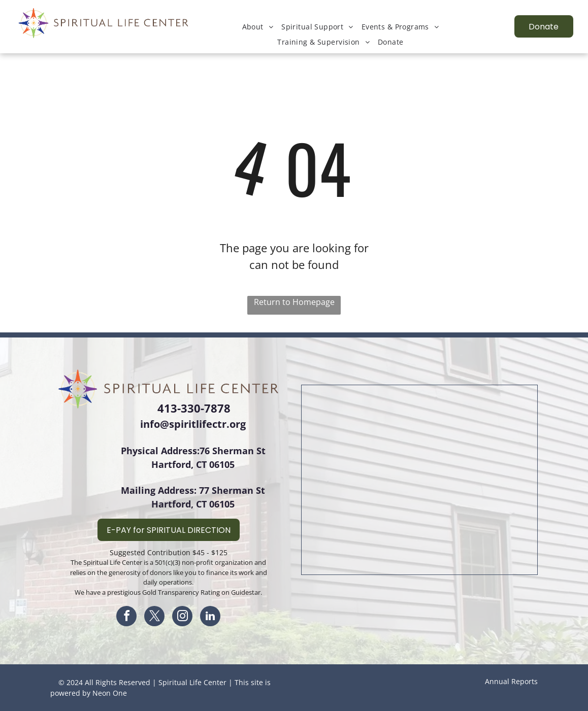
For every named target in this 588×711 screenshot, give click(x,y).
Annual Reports (511, 681)
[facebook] (126, 617)
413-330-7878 (194, 408)
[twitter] (154, 617)
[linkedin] (210, 617)
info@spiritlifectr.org (193, 424)
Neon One (110, 693)
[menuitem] (258, 27)
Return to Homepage (294, 302)
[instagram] (182, 617)
